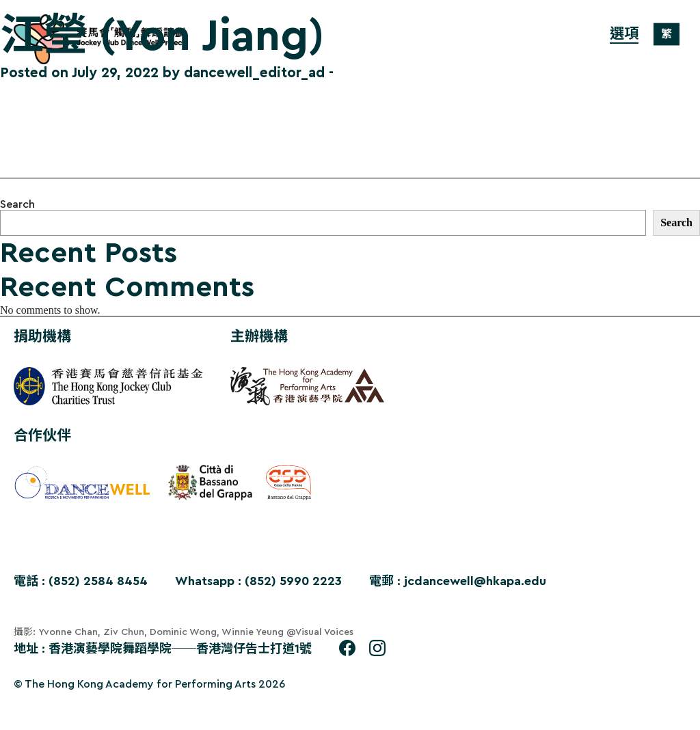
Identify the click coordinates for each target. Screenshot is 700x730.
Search (17, 204)
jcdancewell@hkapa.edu (475, 581)
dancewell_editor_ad (254, 73)
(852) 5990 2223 (293, 581)
